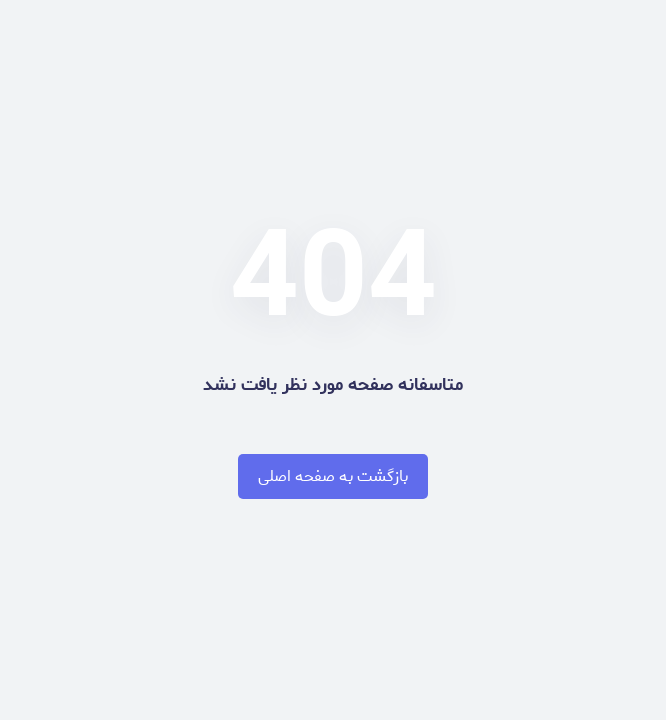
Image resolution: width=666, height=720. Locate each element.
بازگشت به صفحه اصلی (333, 476)
